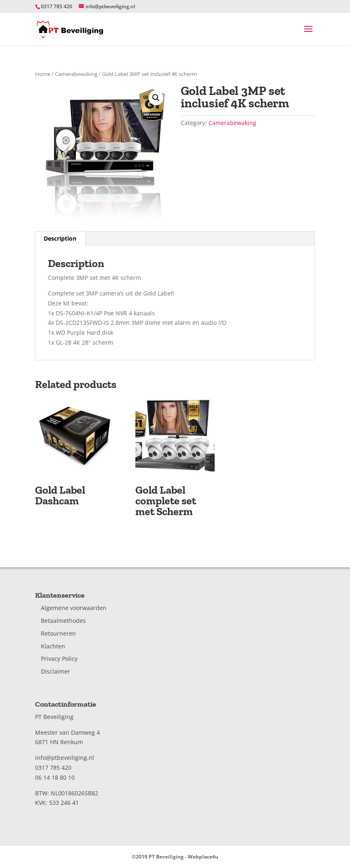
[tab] (60, 239)
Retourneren (58, 633)
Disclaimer (56, 671)
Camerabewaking (76, 74)
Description (60, 238)
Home (43, 74)
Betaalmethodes (63, 621)
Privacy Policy (59, 659)
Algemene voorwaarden (74, 608)
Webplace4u (203, 857)
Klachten (53, 646)
